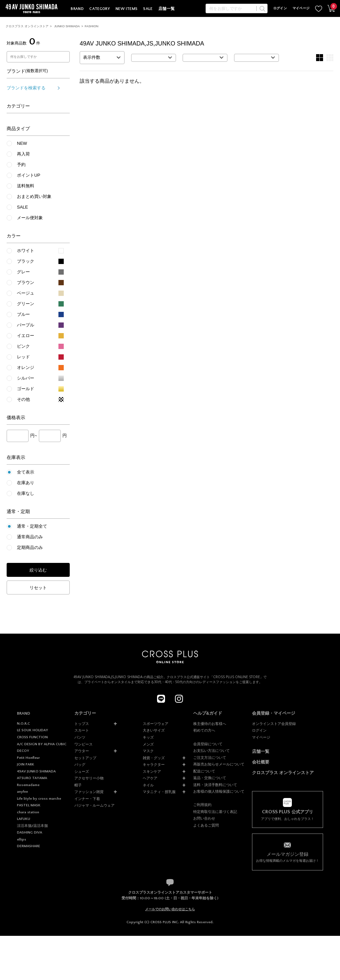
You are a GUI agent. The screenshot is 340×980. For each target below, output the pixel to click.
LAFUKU (24, 819)
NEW (22, 143)
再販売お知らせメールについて (219, 764)
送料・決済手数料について (215, 785)
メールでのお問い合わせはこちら (170, 909)
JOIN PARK (26, 764)
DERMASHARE (29, 846)
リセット (38, 588)
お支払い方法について (212, 751)
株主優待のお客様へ (210, 724)
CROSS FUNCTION (32, 737)
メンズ (148, 744)
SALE (148, 9)
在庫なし (26, 493)
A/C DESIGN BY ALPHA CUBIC (42, 744)
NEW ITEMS (127, 9)
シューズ (82, 771)
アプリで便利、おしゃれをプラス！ (287, 815)
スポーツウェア (156, 724)
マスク (148, 751)
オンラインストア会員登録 (274, 724)
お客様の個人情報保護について (219, 791)
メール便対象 (30, 218)
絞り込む (38, 570)
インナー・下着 (87, 799)
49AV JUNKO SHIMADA (36, 771)
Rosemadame (28, 785)
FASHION (91, 26)
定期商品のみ (30, 547)
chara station (28, 812)
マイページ (301, 8)
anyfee (22, 792)
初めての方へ (204, 730)
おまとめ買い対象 (34, 196)
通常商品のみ (30, 537)
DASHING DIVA (30, 833)
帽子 (78, 785)
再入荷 (23, 154)
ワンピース (84, 744)
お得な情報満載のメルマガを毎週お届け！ (287, 857)
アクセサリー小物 (89, 778)
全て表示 (26, 472)
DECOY (23, 751)
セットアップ (85, 758)
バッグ (80, 764)
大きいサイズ (154, 730)
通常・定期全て (32, 526)
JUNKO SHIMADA (67, 26)
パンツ (80, 737)
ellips (22, 840)
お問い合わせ (204, 818)
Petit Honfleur (28, 758)
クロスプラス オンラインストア (27, 26)
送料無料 (26, 186)
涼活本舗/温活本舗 (32, 826)
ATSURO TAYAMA (32, 778)
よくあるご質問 (206, 825)
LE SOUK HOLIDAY (33, 730)
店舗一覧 (167, 9)
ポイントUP (29, 175)
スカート (82, 730)
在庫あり (26, 483)
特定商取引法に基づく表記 (215, 812)
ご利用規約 (202, 805)
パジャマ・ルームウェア (94, 805)
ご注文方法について (210, 757)
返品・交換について (210, 778)
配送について (204, 771)
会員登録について (208, 744)
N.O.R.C (23, 724)
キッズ (148, 737)
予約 (21, 165)
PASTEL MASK (29, 805)
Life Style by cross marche (39, 799)
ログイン (280, 8)
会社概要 (261, 762)
